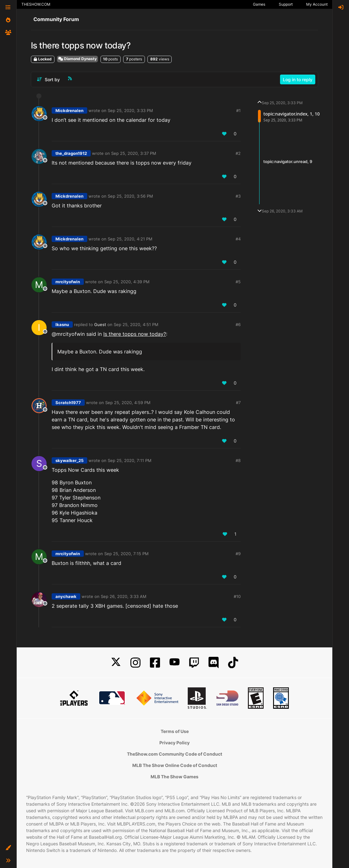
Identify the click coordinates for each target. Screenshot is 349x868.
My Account (317, 4)
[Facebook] (155, 663)
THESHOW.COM (36, 4)
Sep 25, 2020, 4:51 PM (136, 324)
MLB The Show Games (174, 777)
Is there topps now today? (135, 334)
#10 (237, 596)
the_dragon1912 (71, 153)
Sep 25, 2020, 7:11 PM (130, 460)
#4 (238, 239)
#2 (238, 153)
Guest (100, 324)
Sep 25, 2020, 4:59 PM (128, 403)
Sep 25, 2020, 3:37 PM (134, 153)
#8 (238, 460)
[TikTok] (233, 663)
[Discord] (214, 663)
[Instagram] (135, 663)
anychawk (66, 596)
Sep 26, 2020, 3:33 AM (124, 596)
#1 (238, 110)
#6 (238, 324)
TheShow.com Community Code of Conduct (174, 754)
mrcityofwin (68, 282)
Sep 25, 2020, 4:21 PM (130, 239)
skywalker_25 (69, 460)
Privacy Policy (174, 743)
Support (286, 4)
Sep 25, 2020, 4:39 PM (127, 282)
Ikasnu (62, 324)
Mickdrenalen (69, 110)
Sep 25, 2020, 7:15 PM (126, 554)
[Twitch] (194, 663)
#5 (238, 282)
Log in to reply (298, 79)
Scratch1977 (68, 403)
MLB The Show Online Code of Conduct (175, 765)
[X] (116, 663)
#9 (238, 554)
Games (259, 4)
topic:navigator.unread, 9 (288, 161)
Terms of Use (175, 731)
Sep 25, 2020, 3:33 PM (130, 110)
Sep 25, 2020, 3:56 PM (130, 196)
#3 (238, 196)
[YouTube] (174, 663)
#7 (238, 403)
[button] (8, 848)
